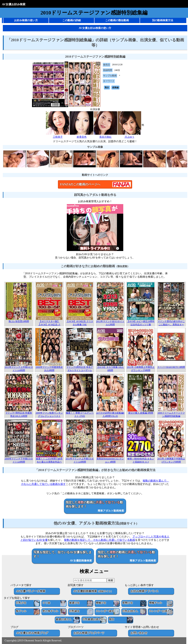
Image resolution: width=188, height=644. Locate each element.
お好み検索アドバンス (145, 591)
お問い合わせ (139, 633)
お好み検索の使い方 (26, 20)
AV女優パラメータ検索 (31, 591)
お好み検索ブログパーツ (89, 633)
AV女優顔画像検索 (93, 591)
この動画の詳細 (72, 20)
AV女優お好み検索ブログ (32, 633)
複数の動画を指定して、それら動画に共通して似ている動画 (100, 540)
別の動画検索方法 (163, 20)
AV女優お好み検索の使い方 (95, 28)
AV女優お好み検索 (14, 4)
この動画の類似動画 (117, 20)
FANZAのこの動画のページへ (80, 184)
